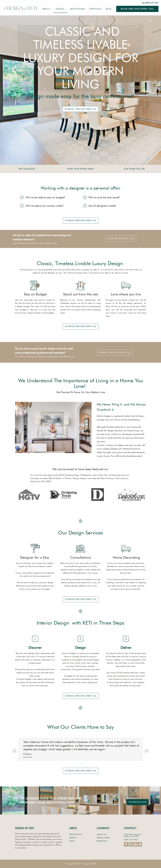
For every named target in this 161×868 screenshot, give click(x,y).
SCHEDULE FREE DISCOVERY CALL (80, 109)
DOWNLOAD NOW (138, 802)
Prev (14, 751)
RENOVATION (76, 834)
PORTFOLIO (102, 841)
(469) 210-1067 (152, 3)
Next (147, 751)
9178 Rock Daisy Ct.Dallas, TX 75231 (133, 835)
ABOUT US (101, 834)
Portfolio (95, 9)
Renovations (77, 9)
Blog (109, 9)
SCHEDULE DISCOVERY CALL (121, 239)
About (46, 9)
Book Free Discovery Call (137, 9)
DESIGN (73, 838)
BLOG (72, 841)
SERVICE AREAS (103, 838)
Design (60, 9)
